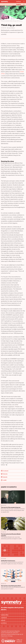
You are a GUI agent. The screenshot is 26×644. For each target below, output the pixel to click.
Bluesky (4, 474)
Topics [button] (21, 4)
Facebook (5, 471)
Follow (19, 1)
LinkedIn (4, 477)
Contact (4, 617)
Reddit (4, 480)
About (3, 620)
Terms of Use (4, 638)
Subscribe (5, 615)
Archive (4, 623)
